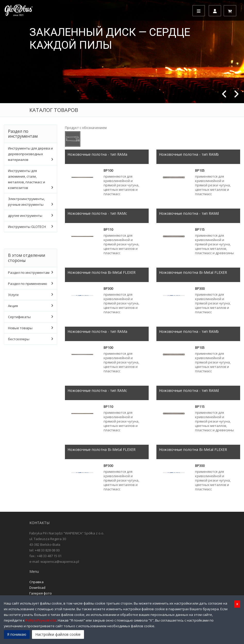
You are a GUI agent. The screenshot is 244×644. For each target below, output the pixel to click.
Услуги (13, 295)
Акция (13, 306)
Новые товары (20, 328)
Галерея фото (41, 593)
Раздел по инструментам (29, 273)
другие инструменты (25, 216)
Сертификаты (19, 317)
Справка (36, 582)
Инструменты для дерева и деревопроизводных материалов (30, 154)
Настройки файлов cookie (58, 634)
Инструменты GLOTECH (27, 227)
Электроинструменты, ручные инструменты (26, 202)
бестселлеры (19, 339)
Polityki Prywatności (41, 620)
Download (37, 588)
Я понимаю (17, 634)
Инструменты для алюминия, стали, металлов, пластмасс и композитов (27, 179)
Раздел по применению (28, 284)
